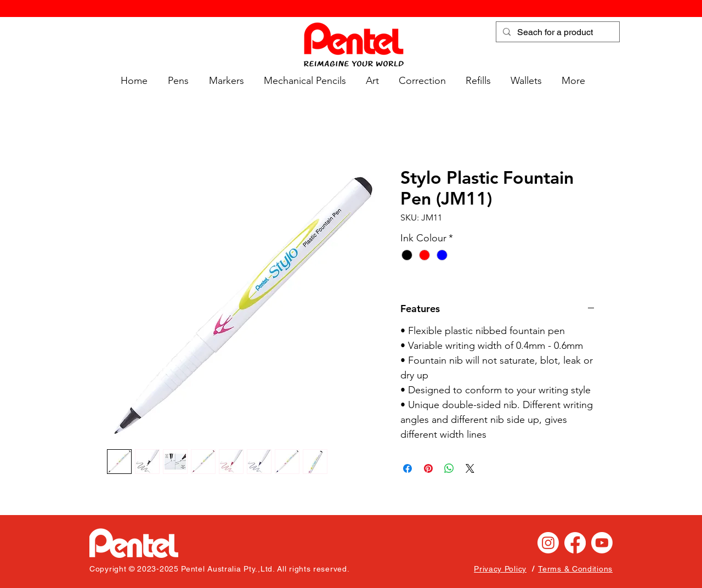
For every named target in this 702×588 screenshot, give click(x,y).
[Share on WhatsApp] (449, 468)
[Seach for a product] (557, 32)
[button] (176, 81)
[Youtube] (602, 543)
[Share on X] (470, 468)
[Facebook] (575, 543)
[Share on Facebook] (407, 468)
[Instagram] (548, 543)
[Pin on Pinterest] (428, 468)
